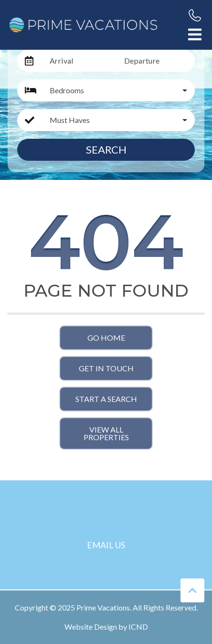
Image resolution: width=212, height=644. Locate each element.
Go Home (106, 338)
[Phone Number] (195, 15)
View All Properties (106, 433)
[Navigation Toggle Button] (195, 34)
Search (106, 150)
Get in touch (106, 368)
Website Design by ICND (106, 627)
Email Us (106, 545)
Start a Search (106, 399)
